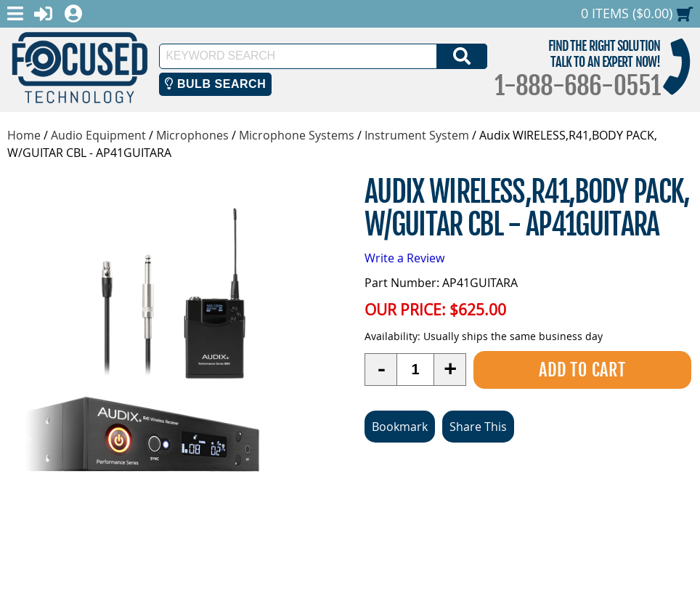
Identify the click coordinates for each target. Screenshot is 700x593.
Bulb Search (215, 84)
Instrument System (417, 135)
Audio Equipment (98, 135)
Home (24, 135)
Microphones (192, 135)
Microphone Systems (297, 135)
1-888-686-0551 (577, 86)
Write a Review (404, 258)
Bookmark (400, 427)
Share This (478, 427)
